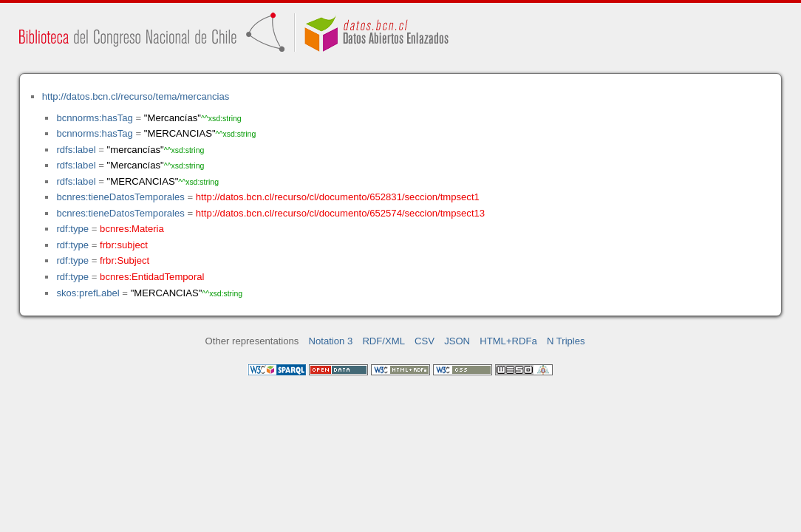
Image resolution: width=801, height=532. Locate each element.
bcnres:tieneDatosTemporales (120, 197)
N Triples (566, 341)
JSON (457, 341)
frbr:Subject (125, 260)
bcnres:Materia (132, 229)
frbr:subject (124, 245)
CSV (425, 341)
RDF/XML (384, 341)
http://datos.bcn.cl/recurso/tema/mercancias (136, 96)
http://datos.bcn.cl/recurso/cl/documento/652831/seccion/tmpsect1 (338, 197)
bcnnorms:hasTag (94, 118)
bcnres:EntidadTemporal (152, 277)
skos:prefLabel (88, 293)
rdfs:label (76, 150)
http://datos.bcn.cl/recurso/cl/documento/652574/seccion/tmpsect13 (340, 213)
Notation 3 (331, 341)
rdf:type (72, 229)
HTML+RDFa (508, 341)
